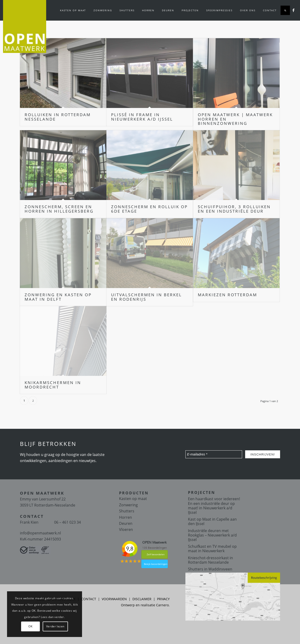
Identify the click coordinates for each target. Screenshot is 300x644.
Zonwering (128, 505)
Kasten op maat (133, 499)
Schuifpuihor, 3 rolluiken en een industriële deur (234, 209)
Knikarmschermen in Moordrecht (53, 385)
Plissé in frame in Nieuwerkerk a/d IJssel (142, 117)
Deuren (126, 523)
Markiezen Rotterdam (227, 295)
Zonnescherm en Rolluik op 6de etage (149, 209)
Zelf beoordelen (156, 554)
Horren (126, 517)
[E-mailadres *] (214, 454)
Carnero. (163, 605)
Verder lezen (55, 626)
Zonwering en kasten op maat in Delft (58, 297)
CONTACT (89, 599)
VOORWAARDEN (114, 599)
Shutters (127, 511)
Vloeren (126, 529)
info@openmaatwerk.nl (40, 533)
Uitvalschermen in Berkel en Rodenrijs (146, 297)
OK (30, 626)
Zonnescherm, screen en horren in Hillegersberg (59, 209)
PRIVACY (163, 599)
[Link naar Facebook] (293, 10)
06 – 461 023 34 (67, 522)
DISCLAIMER (142, 599)
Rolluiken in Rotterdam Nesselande (58, 117)
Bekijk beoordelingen (156, 564)
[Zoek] (285, 10)
